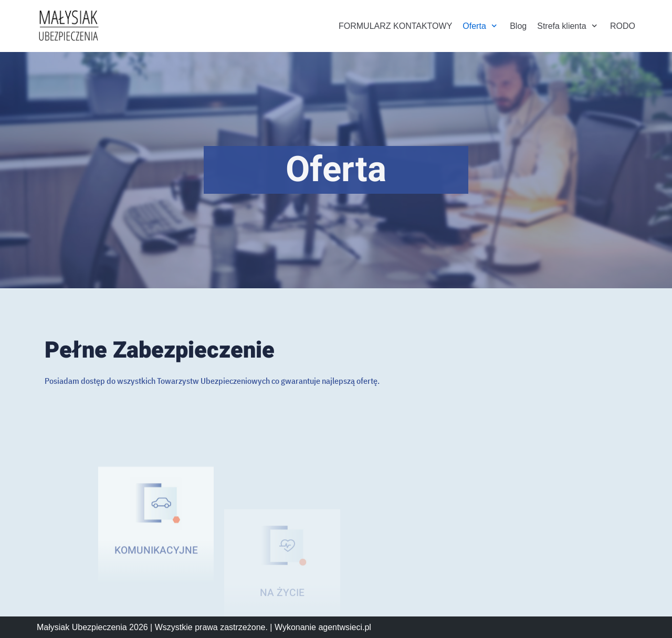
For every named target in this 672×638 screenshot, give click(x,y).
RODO (623, 26)
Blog (518, 26)
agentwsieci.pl (345, 627)
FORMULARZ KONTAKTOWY (395, 26)
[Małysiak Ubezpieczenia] (68, 26)
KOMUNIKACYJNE (156, 578)
